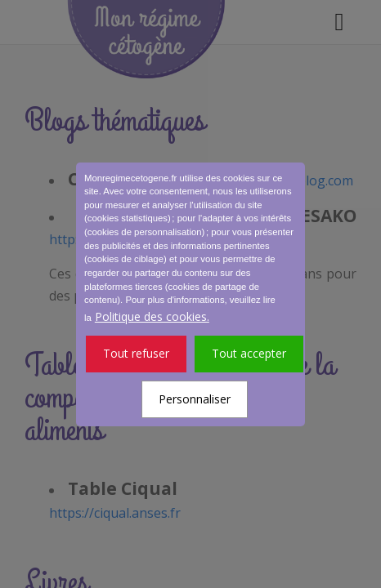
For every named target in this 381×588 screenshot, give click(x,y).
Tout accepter (249, 353)
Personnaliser (195, 399)
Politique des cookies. (152, 316)
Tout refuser (136, 353)
